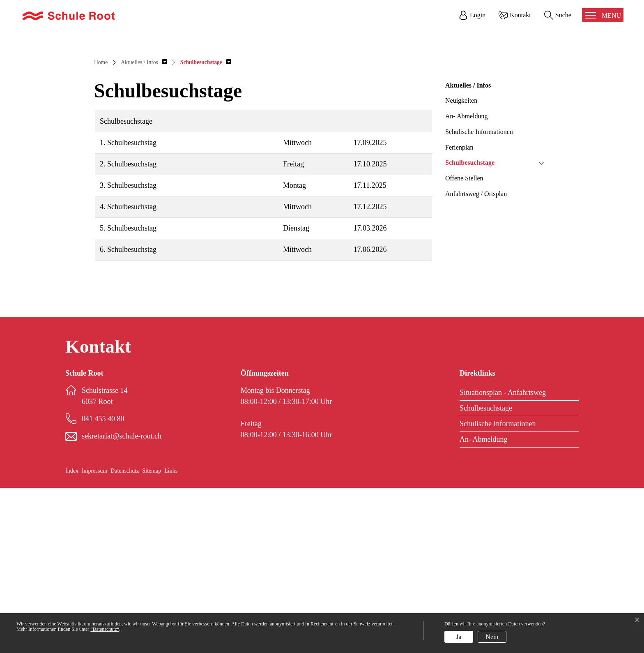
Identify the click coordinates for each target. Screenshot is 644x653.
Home (101, 227)
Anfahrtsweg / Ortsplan (476, 359)
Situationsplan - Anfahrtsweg (503, 558)
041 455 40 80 (103, 584)
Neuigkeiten (461, 266)
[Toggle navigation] (603, 15)
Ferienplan (459, 312)
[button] (144, 227)
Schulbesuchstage (470, 328)
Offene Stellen (464, 343)
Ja (459, 637)
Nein (492, 637)
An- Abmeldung (467, 281)
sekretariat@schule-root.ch (122, 601)
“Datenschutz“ (105, 629)
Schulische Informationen (479, 297)
